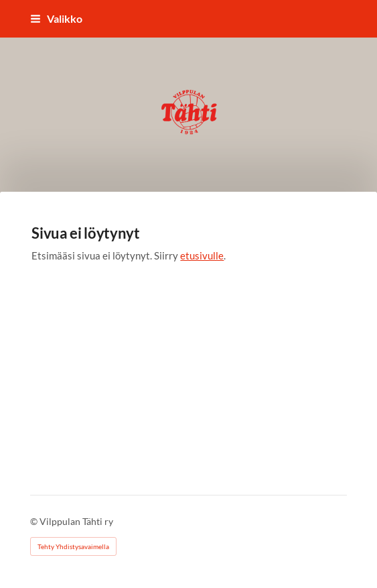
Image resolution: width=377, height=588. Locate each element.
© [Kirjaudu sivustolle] (35, 521)
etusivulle (202, 255)
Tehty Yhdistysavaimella (73, 546)
